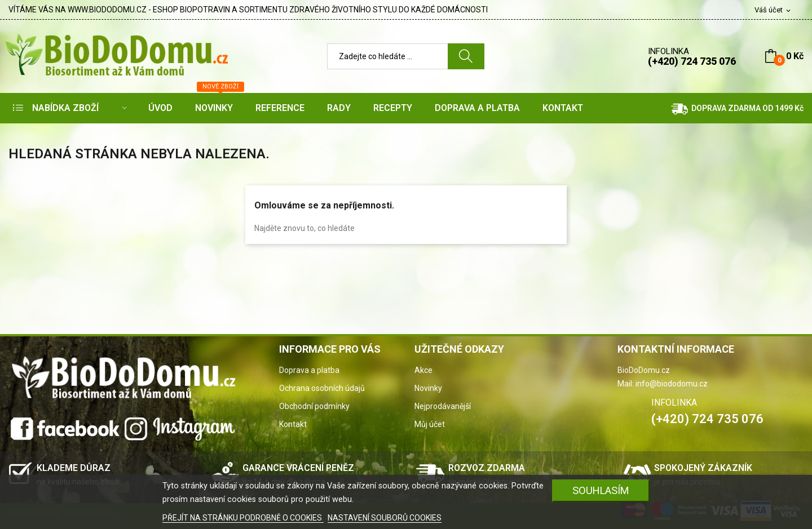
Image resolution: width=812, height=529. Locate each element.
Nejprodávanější (443, 406)
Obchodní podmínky (314, 406)
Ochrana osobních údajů (322, 388)
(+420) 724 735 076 (692, 61)
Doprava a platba (309, 370)
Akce (423, 370)
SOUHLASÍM (601, 490)
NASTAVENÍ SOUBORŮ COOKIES (385, 518)
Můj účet (430, 424)
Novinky (428, 388)
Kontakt (293, 424)
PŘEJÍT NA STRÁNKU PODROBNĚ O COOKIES (243, 518)
